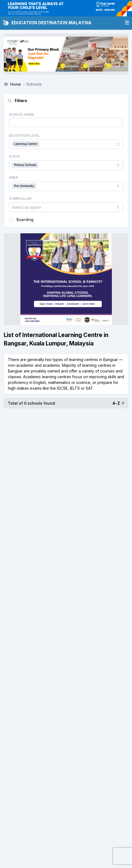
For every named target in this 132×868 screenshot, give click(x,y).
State (14, 156)
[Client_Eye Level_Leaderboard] (66, 8)
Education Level (24, 135)
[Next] (122, 54)
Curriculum (20, 199)
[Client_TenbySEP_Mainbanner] (66, 54)
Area (13, 178)
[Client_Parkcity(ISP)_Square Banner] (66, 279)
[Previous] (10, 54)
